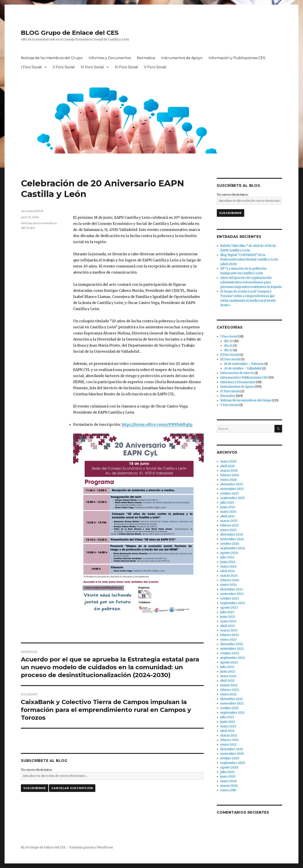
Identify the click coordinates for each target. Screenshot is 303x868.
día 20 (228, 341)
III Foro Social (92, 67)
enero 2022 (228, 694)
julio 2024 (227, 557)
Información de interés (237, 373)
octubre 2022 (230, 653)
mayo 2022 (228, 676)
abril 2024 (228, 571)
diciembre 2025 (231, 484)
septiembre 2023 (233, 603)
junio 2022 (228, 672)
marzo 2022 (229, 685)
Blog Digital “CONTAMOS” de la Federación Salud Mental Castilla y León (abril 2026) (249, 260)
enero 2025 (228, 530)
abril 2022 (227, 681)
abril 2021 (227, 731)
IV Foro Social (126, 67)
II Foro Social (64, 67)
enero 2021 (228, 745)
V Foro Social (155, 67)
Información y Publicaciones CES (237, 58)
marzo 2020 (229, 786)
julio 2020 (227, 772)
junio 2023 (228, 617)
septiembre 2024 (233, 548)
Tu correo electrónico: (37, 770)
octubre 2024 (230, 544)
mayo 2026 (228, 462)
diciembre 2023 (232, 589)
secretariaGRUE (32, 211)
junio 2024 (228, 562)
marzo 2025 (229, 521)
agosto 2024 (229, 553)
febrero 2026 (230, 475)
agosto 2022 (229, 662)
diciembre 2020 (232, 749)
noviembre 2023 (232, 594)
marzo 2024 (229, 576)
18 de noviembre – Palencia (244, 364)
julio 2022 (227, 667)
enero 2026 (228, 480)
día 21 (228, 346)
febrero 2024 (230, 580)
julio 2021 (227, 717)
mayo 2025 (228, 512)
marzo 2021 (229, 735)
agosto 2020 (229, 767)
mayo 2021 (228, 726)
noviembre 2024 (232, 539)
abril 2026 (227, 466)
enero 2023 (228, 640)
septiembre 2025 (232, 498)
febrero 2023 (230, 635)
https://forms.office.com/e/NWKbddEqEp (157, 424)
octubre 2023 (230, 598)
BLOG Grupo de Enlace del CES (70, 33)
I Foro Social (31, 67)
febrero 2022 (230, 690)
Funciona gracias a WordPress (91, 847)
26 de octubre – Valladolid (243, 368)
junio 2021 (228, 722)
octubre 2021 (229, 708)
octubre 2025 (230, 493)
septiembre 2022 (233, 658)
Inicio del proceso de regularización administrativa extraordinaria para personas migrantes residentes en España (251, 282)
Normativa (146, 58)
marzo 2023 (229, 630)
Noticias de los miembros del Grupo (52, 58)
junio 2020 (228, 777)
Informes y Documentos (110, 58)
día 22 (228, 350)
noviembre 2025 (232, 489)
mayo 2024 (228, 567)
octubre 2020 (230, 758)
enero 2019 (228, 790)
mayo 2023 (228, 621)
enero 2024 (229, 585)
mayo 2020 (228, 781)
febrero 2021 (229, 740)
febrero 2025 (230, 525)
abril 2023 (227, 626)
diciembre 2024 (232, 535)
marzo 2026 (229, 471)
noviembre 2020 (232, 754)
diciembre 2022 (232, 644)
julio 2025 (227, 503)
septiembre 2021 (232, 713)
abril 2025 (227, 516)
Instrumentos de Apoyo (182, 58)
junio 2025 (228, 507)
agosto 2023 (229, 608)
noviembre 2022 (232, 649)
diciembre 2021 (231, 699)
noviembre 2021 (232, 704)
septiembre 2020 (233, 763)
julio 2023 (227, 612)
